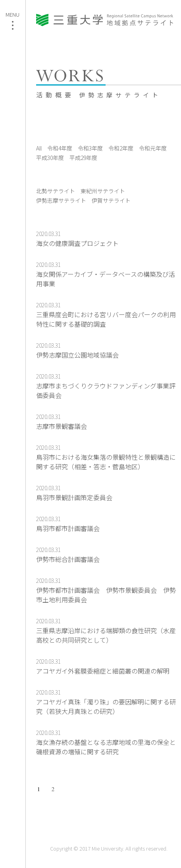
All (39, 148)
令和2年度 (121, 148)
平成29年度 (83, 158)
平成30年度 (50, 158)
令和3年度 (90, 148)
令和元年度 (153, 148)
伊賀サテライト (111, 200)
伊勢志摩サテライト (61, 200)
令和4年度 (60, 148)
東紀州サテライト (103, 191)
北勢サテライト (56, 191)
